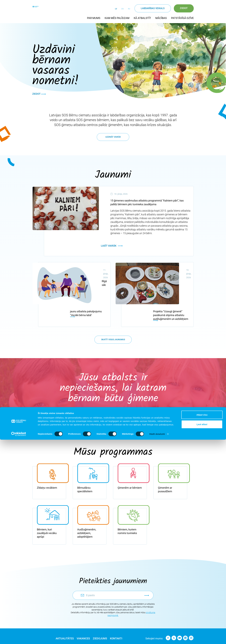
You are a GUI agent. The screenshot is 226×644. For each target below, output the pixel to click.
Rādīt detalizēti (157, 638)
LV (116, 9)
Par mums (94, 18)
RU (129, 9)
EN (123, 9)
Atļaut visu (202, 619)
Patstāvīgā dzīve (182, 18)
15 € (97, 397)
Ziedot (184, 8)
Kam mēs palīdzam (117, 18)
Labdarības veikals (153, 8)
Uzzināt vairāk (113, 158)
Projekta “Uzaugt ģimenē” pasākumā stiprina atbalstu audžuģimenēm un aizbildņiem (171, 294)
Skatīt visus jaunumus (113, 322)
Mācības (161, 18)
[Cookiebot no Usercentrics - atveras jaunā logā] (19, 638)
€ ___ (161, 397)
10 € (65, 397)
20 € (129, 397)
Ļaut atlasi (202, 629)
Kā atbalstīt (142, 18)
